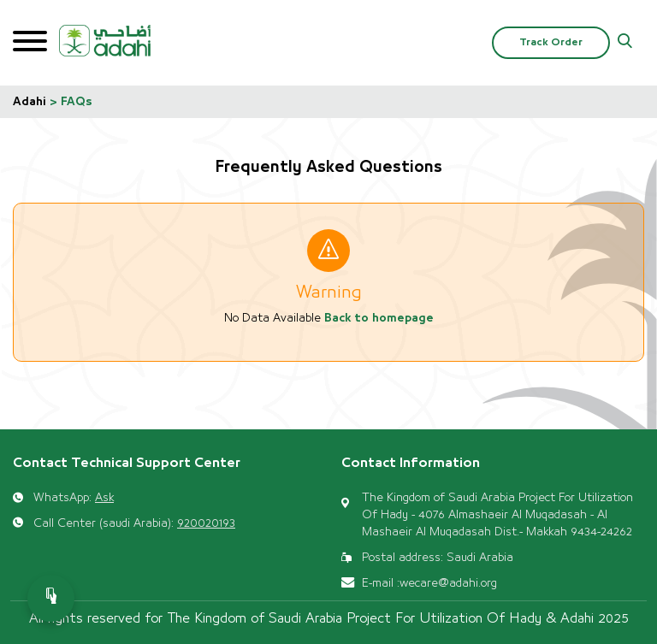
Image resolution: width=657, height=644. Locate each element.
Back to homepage (379, 318)
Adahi (30, 102)
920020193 (206, 523)
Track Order (551, 42)
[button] (625, 43)
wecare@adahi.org (448, 583)
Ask (104, 498)
